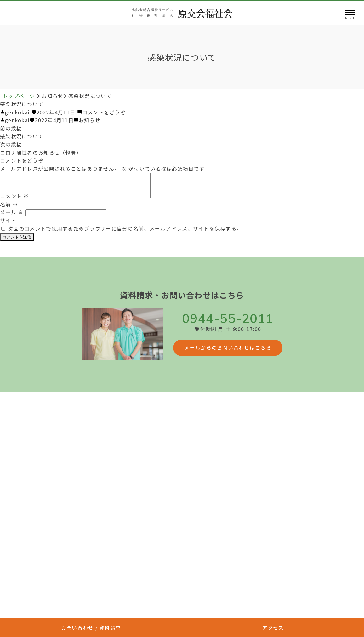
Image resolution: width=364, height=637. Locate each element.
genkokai (17, 112)
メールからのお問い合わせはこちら (228, 352)
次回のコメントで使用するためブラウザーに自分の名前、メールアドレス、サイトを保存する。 (125, 233)
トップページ (20, 96)
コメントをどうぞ (104, 112)
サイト (8, 225)
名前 (9, 209)
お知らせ (90, 120)
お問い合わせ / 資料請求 (91, 628)
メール (12, 217)
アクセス (273, 628)
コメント (14, 201)
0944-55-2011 (228, 324)
